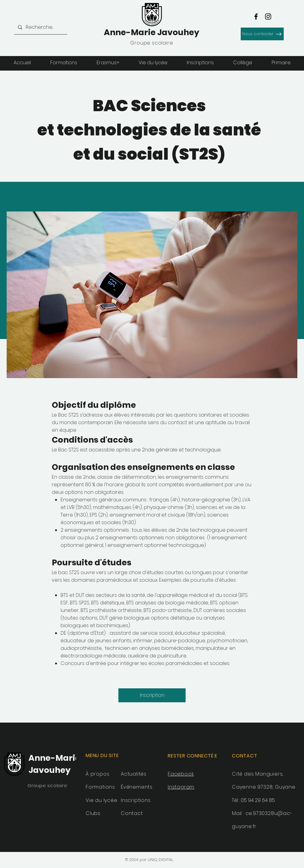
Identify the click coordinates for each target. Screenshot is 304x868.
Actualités (134, 774)
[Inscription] (152, 695)
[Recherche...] (40, 27)
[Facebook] (256, 17)
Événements (137, 787)
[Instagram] (268, 17)
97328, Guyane (276, 787)
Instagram (181, 787)
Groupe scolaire (47, 785)
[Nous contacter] (262, 34)
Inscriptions (136, 800)
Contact (132, 813)
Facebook (181, 774)
